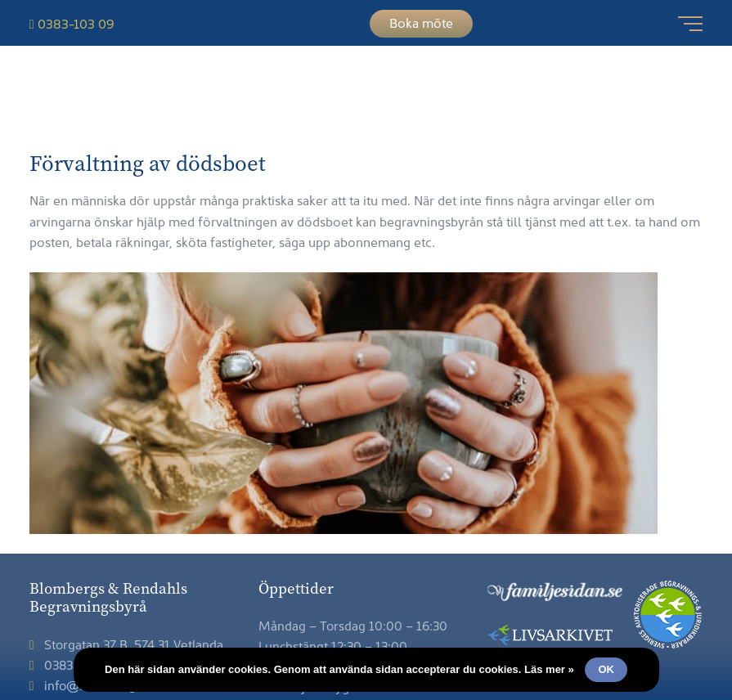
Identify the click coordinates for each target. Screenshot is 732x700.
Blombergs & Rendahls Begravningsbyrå (366, 101)
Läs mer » (549, 669)
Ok (606, 669)
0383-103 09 (72, 23)
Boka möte (421, 22)
